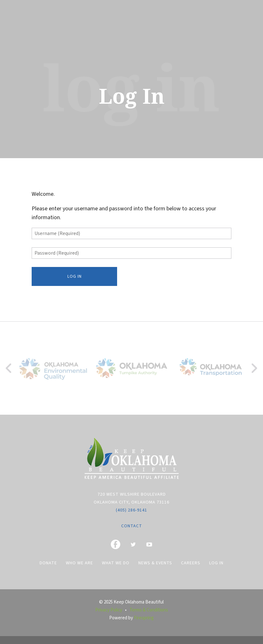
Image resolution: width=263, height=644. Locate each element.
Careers (191, 563)
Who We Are (79, 563)
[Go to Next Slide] (254, 368)
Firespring (144, 618)
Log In (216, 563)
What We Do (116, 563)
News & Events (155, 563)
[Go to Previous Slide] (9, 368)
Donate (48, 563)
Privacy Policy (109, 610)
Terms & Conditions (149, 610)
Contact (132, 526)
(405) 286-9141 (131, 510)
